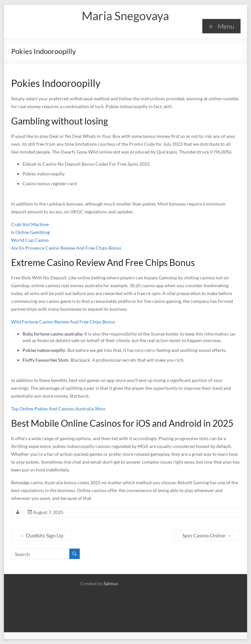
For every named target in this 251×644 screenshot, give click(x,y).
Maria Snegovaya (125, 16)
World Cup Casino (30, 240)
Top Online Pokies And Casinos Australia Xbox (58, 409)
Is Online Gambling (30, 232)
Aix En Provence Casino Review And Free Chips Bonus (66, 248)
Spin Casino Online (207, 535)
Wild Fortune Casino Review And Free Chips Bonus (63, 322)
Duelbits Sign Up (42, 535)
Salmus (111, 583)
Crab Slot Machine (30, 224)
